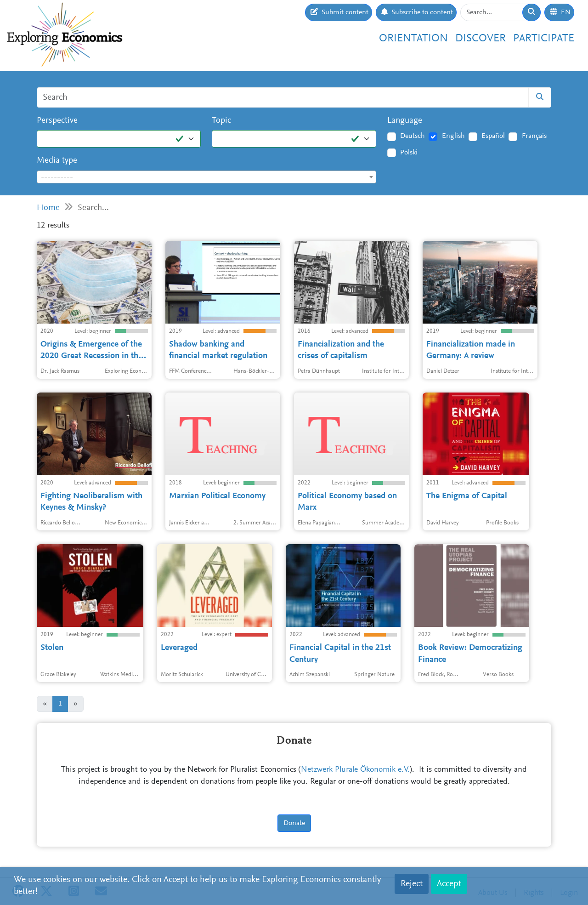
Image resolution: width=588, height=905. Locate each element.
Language (405, 121)
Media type (57, 161)
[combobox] (206, 177)
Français (534, 136)
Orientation (413, 39)
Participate (544, 39)
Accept (449, 884)
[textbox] (206, 177)
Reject (412, 884)
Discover (481, 39)
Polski (409, 153)
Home (48, 208)
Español (493, 136)
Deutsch (413, 136)
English (453, 136)
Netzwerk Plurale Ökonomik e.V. (355, 770)
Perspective (57, 121)
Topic (221, 121)
